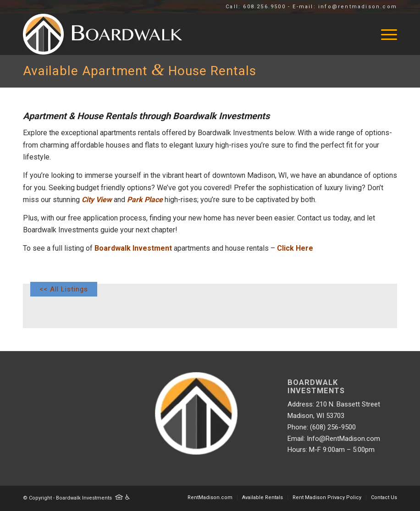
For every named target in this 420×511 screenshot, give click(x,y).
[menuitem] (384, 34)
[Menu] (384, 34)
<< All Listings (64, 289)
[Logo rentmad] (148, 34)
